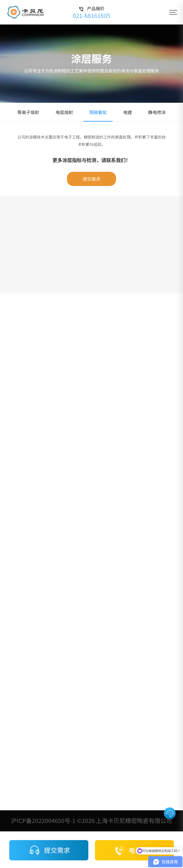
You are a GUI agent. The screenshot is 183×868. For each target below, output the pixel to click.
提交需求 (92, 179)
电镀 (127, 112)
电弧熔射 (64, 112)
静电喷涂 (157, 112)
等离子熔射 (28, 112)
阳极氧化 (98, 112)
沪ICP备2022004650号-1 (43, 820)
